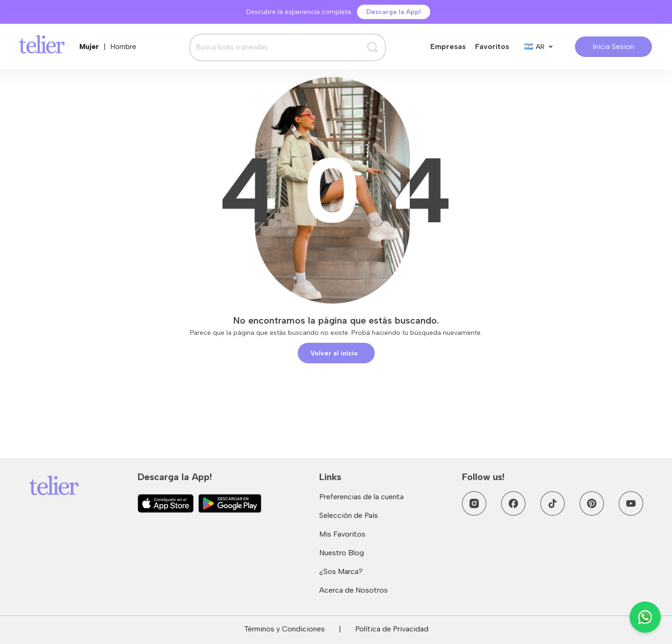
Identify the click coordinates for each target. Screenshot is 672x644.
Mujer (89, 47)
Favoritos (492, 46)
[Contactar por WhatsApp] (645, 617)
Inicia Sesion (613, 46)
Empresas (448, 46)
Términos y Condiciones (284, 629)
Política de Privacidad (392, 629)
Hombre (123, 47)
